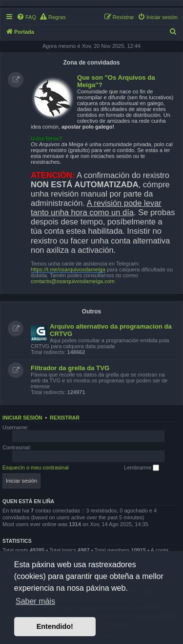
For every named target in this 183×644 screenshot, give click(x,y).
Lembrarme (142, 468)
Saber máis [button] (35, 601)
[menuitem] (26, 17)
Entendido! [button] (55, 626)
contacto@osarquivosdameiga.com (73, 281)
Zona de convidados (91, 63)
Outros (91, 311)
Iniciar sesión (22, 418)
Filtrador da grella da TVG (70, 368)
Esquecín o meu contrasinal (36, 467)
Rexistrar (65, 418)
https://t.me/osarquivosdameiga (68, 269)
